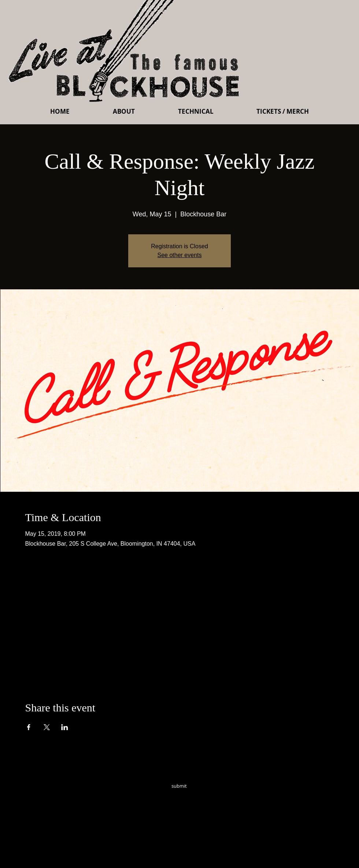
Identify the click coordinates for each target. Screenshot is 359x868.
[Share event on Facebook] (29, 727)
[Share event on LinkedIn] (65, 727)
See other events (180, 255)
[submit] (179, 786)
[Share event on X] (47, 727)
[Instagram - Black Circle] (232, 796)
